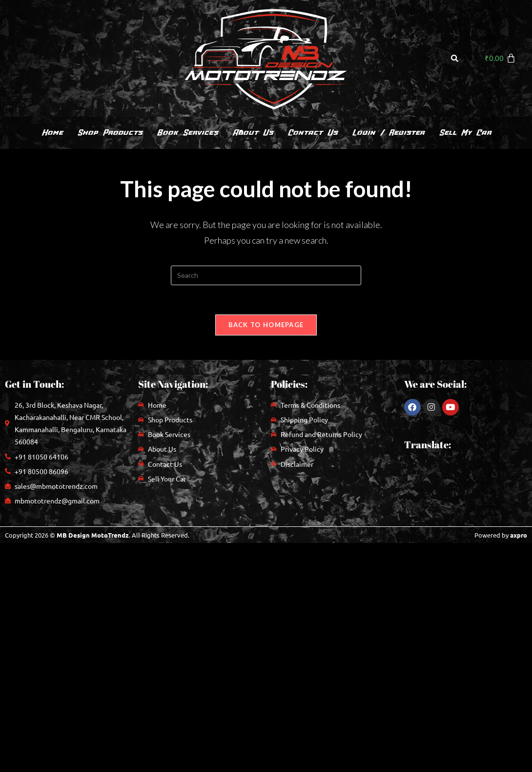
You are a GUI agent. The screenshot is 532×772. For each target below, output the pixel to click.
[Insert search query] (266, 275)
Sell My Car (465, 133)
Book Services (187, 133)
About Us (253, 133)
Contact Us (312, 133)
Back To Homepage (266, 325)
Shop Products (110, 133)
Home (52, 133)
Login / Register (388, 133)
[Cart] (500, 58)
